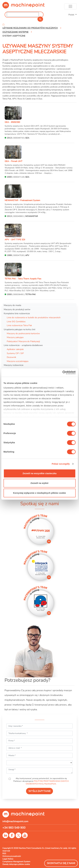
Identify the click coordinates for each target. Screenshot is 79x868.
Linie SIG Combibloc (16, 321)
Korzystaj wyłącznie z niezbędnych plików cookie (39, 493)
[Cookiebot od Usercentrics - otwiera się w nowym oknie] (62, 373)
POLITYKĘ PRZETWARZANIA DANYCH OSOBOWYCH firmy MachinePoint (47, 782)
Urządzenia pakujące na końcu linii (19, 329)
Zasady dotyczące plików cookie (16, 864)
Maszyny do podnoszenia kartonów (23, 333)
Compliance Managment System (16, 862)
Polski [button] (72, 15)
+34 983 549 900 (14, 828)
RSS (4, 854)
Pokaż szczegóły (61, 464)
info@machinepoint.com (15, 821)
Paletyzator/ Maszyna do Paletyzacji (23, 341)
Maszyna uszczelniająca (18, 361)
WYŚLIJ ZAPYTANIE (39, 791)
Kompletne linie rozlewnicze (17, 313)
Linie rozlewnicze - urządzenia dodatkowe (23, 345)
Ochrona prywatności (12, 856)
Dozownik (11, 357)
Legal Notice (8, 859)
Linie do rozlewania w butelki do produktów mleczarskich (34, 317)
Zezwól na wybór (39, 483)
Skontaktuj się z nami (61, 863)
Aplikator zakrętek (15, 349)
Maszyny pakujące (15, 337)
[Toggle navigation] (70, 6)
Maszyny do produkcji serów (17, 309)
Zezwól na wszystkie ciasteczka (39, 473)
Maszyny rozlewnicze (14, 365)
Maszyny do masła (12, 305)
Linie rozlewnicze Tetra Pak (19, 325)
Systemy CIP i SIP (15, 353)
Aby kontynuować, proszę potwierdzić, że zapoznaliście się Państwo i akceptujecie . (41, 781)
